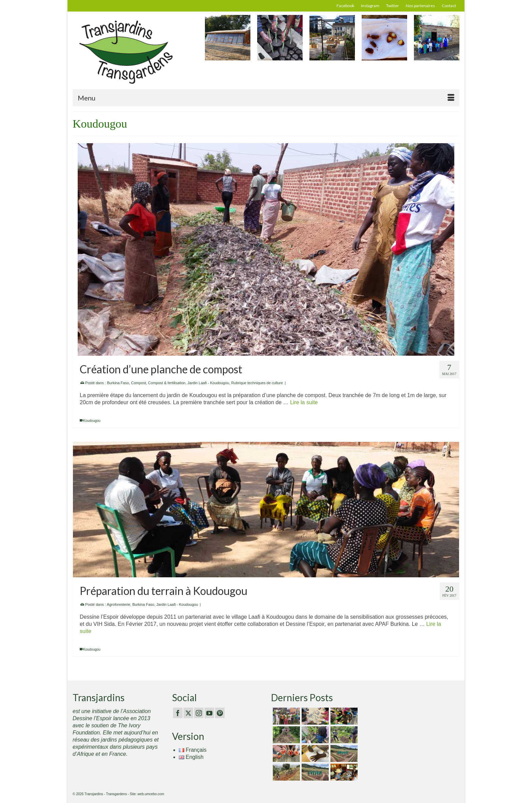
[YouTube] (209, 713)
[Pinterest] (220, 713)
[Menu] (266, 98)
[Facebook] (178, 713)
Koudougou (92, 421)
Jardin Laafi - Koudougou (208, 383)
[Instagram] (199, 713)
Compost (138, 383)
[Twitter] (188, 713)
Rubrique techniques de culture (257, 383)
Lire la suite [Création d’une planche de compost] (304, 402)
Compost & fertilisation (167, 383)
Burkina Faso (118, 383)
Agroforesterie (119, 604)
